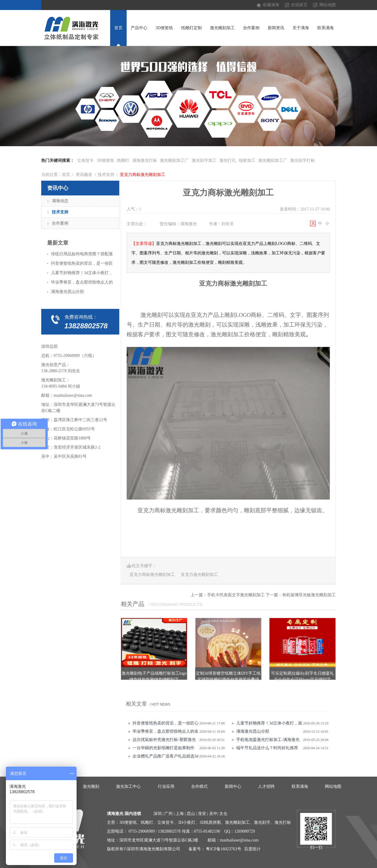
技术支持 (106, 175)
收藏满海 (271, 5)
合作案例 (251, 28)
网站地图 (328, 5)
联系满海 (325, 28)
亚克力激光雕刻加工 (199, 575)
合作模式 (199, 787)
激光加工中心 (128, 787)
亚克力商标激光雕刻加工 (143, 175)
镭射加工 (247, 160)
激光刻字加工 (204, 160)
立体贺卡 (85, 160)
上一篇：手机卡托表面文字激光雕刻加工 (228, 595)
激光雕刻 (91, 787)
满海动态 (60, 201)
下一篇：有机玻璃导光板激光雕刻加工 (301, 595)
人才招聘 (266, 787)
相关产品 (133, 604)
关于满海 (301, 28)
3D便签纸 (164, 28)
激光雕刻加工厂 (174, 160)
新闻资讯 (276, 28)
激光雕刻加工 (222, 28)
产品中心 (139, 28)
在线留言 (299, 5)
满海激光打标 (145, 160)
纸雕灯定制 (191, 28)
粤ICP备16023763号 (224, 849)
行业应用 (166, 787)
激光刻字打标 (302, 160)
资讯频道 (84, 175)
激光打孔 (228, 160)
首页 (118, 28)
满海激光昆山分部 (253, 731)
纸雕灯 (123, 160)
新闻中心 (233, 787)
